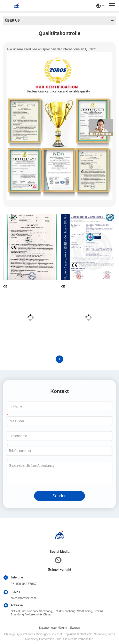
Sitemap (75, 628)
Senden (60, 496)
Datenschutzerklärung (53, 628)
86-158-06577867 (24, 584)
